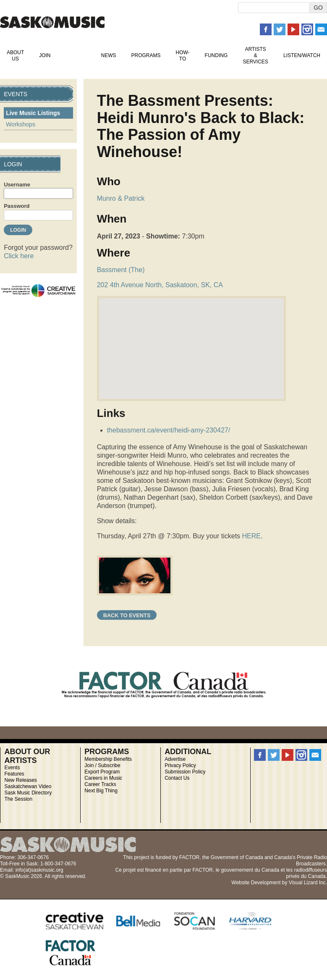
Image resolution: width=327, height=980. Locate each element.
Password (17, 206)
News (108, 55)
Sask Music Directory (28, 793)
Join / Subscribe (102, 765)
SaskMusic (52, 22)
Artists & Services (255, 55)
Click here (19, 256)
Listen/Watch (302, 55)
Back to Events (127, 615)
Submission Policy (185, 772)
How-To (183, 56)
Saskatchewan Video (28, 786)
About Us (15, 56)
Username (17, 185)
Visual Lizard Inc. (308, 883)
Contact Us (177, 778)
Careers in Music (103, 778)
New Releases (20, 780)
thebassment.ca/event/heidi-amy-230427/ (169, 430)
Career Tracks (100, 784)
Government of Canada (237, 857)
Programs (146, 55)
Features (14, 774)
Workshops (21, 124)
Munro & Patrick (121, 198)
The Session (18, 799)
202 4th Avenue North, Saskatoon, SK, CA (160, 285)
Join (45, 55)
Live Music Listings (33, 113)
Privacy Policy (180, 765)
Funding (216, 55)
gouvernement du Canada (250, 870)
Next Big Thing (101, 791)
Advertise (175, 759)
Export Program (102, 772)
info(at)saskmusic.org (39, 870)
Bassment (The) (121, 270)
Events (76, 55)
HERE (251, 536)
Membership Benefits (108, 759)
